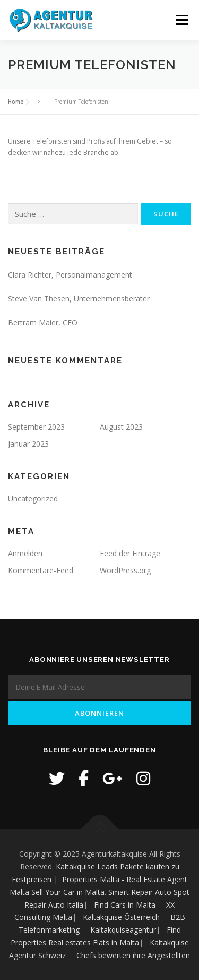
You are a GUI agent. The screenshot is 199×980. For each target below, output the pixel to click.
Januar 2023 (28, 444)
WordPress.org (125, 570)
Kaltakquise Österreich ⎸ (127, 917)
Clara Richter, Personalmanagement (70, 275)
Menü (181, 20)
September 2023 (36, 427)
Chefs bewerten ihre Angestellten (133, 955)
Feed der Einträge (130, 553)
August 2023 (121, 427)
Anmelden (25, 553)
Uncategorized (33, 499)
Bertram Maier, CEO (43, 323)
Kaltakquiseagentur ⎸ (128, 930)
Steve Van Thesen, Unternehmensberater (79, 299)
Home (16, 102)
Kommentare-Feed (41, 570)
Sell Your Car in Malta (68, 892)
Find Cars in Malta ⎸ (130, 905)
